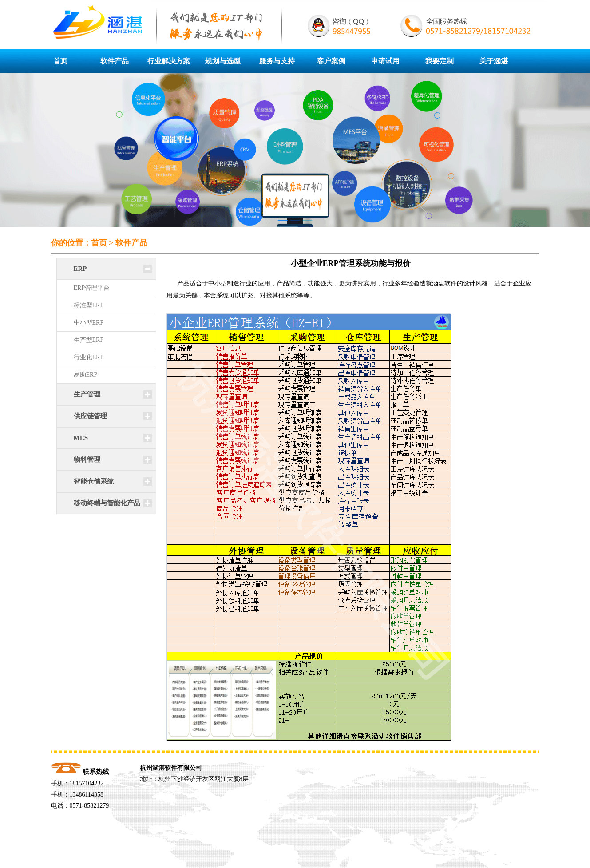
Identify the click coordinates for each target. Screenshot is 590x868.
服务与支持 (277, 61)
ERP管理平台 (92, 288)
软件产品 (115, 61)
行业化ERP (89, 357)
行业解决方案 (169, 61)
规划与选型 (223, 61)
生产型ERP (89, 340)
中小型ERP (89, 323)
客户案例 (331, 61)
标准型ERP (89, 305)
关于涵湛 (494, 61)
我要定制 (440, 61)
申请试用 (385, 61)
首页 (60, 61)
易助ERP (86, 375)
